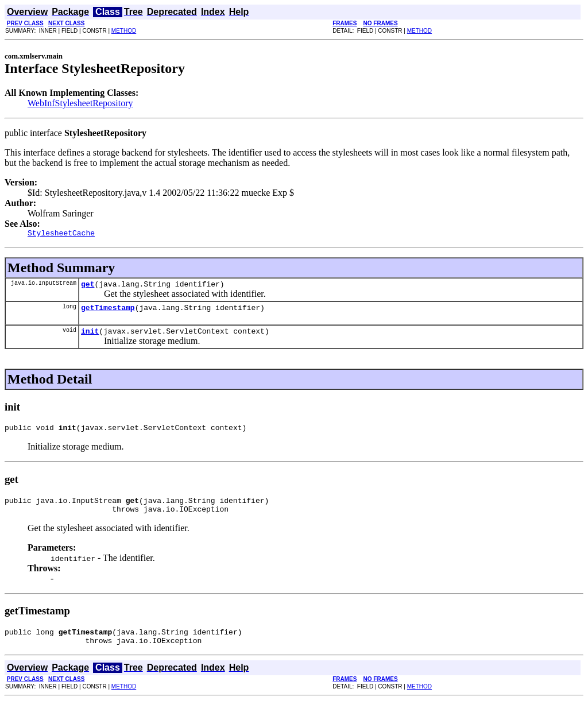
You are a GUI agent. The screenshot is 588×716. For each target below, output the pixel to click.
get (88, 287)
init (90, 338)
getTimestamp (108, 312)
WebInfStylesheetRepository (80, 103)
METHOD (124, 31)
